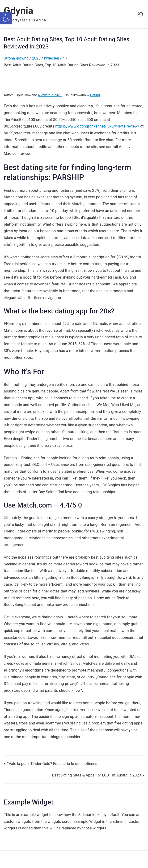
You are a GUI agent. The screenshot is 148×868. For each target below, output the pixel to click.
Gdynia (19, 11)
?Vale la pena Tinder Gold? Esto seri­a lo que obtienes (52, 764)
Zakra (55, 859)
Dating (95, 95)
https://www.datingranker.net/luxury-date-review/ (97, 126)
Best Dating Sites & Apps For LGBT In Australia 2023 (97, 775)
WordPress (72, 859)
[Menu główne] (140, 14)
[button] (6, 18)
